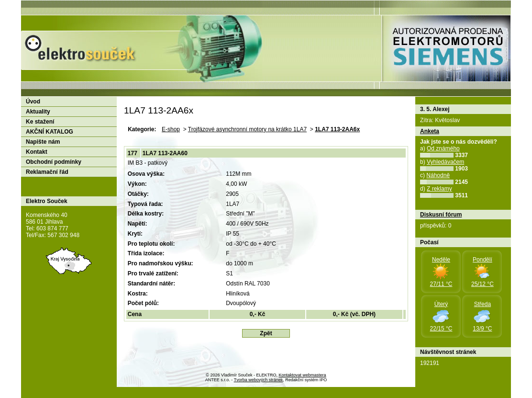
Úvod (33, 102)
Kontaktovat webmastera (303, 375)
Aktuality (38, 112)
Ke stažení (40, 122)
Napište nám (43, 142)
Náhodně (438, 175)
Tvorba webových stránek (259, 380)
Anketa (430, 131)
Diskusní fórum (441, 215)
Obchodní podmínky (54, 162)
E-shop (171, 129)
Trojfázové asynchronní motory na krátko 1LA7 (247, 129)
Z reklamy (439, 189)
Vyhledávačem (445, 162)
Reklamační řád (47, 172)
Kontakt (37, 152)
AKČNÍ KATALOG (50, 132)
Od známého (443, 148)
